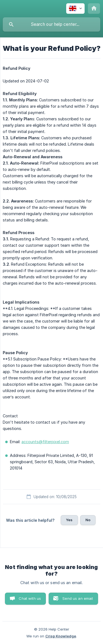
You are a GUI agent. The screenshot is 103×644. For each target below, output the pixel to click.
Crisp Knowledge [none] (61, 636)
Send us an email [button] (78, 598)
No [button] (88, 520)
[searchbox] (51, 24)
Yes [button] (69, 520)
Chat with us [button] (30, 598)
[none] (75, 9)
